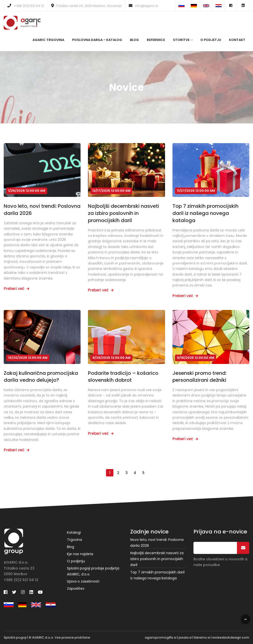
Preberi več (17, 289)
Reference (156, 40)
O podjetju (211, 40)
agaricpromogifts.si (161, 637)
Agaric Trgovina (48, 40)
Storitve (183, 40)
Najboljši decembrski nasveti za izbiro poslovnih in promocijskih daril (124, 213)
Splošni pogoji (15, 637)
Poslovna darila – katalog (97, 40)
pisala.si (185, 637)
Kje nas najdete (80, 554)
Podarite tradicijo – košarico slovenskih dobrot (123, 377)
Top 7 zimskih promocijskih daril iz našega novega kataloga (205, 213)
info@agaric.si (143, 6)
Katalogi (74, 532)
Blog (134, 40)
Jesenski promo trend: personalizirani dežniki (200, 377)
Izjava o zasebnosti (83, 581)
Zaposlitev (76, 588)
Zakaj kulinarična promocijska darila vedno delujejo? (41, 377)
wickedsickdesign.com (231, 637)
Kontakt (237, 40)
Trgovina (74, 540)
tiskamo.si (202, 637)
